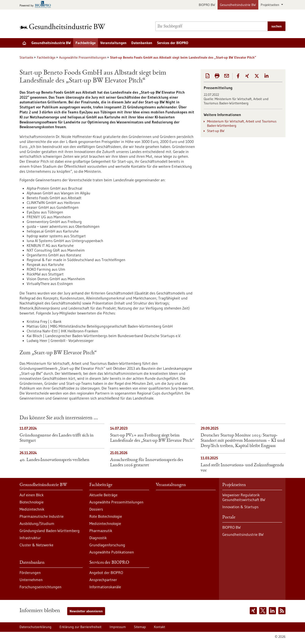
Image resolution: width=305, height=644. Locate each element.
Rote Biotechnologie (106, 516)
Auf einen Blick (32, 495)
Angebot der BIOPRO (106, 573)
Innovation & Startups (240, 507)
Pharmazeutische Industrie (42, 516)
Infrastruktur (30, 538)
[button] (238, 76)
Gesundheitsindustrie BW (238, 5)
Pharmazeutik (101, 531)
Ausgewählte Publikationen (112, 552)
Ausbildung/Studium (37, 523)
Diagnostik (98, 538)
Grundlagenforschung (107, 545)
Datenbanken (142, 43)
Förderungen (30, 573)
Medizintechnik (32, 509)
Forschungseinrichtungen (41, 587)
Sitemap (140, 627)
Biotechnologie (32, 502)
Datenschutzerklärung (36, 627)
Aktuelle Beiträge (103, 495)
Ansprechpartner (103, 580)
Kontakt (160, 627)
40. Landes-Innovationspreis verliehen (54, 460)
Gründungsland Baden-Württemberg (50, 531)
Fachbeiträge (86, 43)
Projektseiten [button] (270, 5)
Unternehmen (31, 580)
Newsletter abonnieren (86, 611)
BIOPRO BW (207, 5)
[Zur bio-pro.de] (37, 5)
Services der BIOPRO (173, 43)
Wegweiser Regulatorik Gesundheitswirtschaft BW (244, 497)
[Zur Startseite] (64, 26)
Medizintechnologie (105, 523)
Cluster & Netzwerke (36, 545)
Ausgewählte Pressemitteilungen (83, 57)
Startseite (26, 57)
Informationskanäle (105, 587)
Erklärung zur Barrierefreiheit (81, 627)
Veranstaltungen (113, 43)
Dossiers (96, 509)
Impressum (118, 627)
